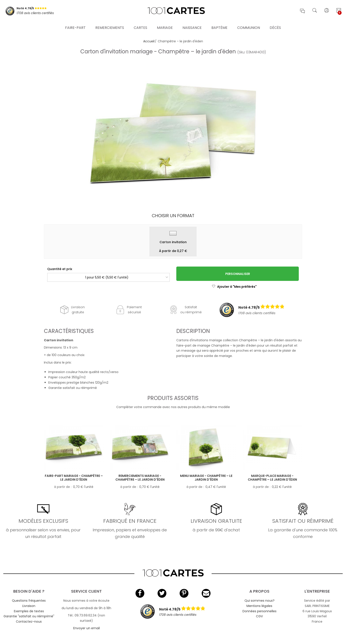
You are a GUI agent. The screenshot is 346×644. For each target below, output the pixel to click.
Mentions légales (259, 606)
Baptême (219, 25)
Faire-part (75, 25)
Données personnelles (259, 611)
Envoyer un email (86, 628)
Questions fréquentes (29, 601)
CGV (259, 616)
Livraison (29, 606)
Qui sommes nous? (259, 601)
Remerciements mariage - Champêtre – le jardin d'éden (140, 478)
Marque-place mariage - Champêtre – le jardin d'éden (272, 478)
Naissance (192, 25)
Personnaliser (238, 274)
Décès (275, 25)
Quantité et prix (60, 269)
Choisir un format (173, 216)
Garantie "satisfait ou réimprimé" (29, 616)
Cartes (140, 25)
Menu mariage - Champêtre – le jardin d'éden (206, 478)
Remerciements (110, 25)
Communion (249, 25)
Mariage (165, 25)
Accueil (149, 41)
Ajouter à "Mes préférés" (234, 287)
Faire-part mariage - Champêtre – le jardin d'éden (74, 478)
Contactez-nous (29, 622)
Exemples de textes (29, 611)
